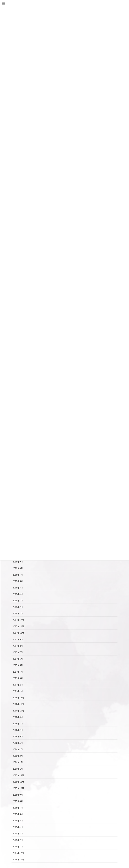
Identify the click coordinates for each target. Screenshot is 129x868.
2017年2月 (18, 685)
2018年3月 (18, 600)
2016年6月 (18, 736)
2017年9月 (18, 639)
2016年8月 (18, 723)
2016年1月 (18, 769)
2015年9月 (18, 795)
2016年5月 (18, 743)
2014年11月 (18, 859)
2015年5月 (18, 820)
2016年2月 (18, 762)
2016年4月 (18, 749)
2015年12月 (18, 775)
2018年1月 (18, 613)
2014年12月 (18, 853)
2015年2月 (18, 840)
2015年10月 (18, 788)
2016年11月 (18, 704)
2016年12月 (18, 697)
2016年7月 (18, 730)
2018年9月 (18, 562)
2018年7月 (18, 575)
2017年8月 (18, 646)
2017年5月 (18, 665)
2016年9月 (18, 717)
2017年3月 (18, 678)
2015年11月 (18, 782)
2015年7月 (18, 808)
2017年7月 (18, 652)
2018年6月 (18, 581)
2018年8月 (18, 568)
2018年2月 (18, 607)
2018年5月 (18, 588)
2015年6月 (18, 814)
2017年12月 (18, 620)
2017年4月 (18, 672)
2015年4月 (18, 827)
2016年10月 (18, 711)
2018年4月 (18, 594)
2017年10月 (18, 633)
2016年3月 (18, 756)
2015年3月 (18, 833)
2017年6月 (18, 659)
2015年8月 (18, 801)
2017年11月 (18, 626)
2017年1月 (18, 691)
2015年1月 (18, 846)
